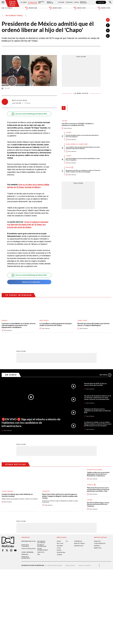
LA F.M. (59, 548)
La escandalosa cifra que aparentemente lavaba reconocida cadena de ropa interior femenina (83, 148)
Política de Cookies (70, 565)
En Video (11, 375)
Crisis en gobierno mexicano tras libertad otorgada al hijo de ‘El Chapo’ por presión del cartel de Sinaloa (28, 225)
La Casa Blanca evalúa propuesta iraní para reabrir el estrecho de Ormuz (56, 324)
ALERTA (59, 550)
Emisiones (7, 8)
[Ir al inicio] (12, 3)
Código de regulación (28, 549)
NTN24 (59, 541)
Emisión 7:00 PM (80, 8)
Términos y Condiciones (84, 565)
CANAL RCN (101, 2)
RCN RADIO (60, 546)
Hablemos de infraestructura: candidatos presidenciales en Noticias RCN (97, 411)
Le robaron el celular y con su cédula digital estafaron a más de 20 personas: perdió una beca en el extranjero (98, 424)
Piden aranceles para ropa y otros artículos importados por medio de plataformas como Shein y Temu (98, 489)
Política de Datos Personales (55, 565)
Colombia (23, 2)
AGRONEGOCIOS (79, 546)
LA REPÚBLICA (78, 541)
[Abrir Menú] (3, 2)
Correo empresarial (28, 552)
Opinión (76, 2)
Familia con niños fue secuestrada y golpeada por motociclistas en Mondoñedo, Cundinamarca (98, 474)
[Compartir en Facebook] (108, 25)
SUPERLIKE (97, 546)
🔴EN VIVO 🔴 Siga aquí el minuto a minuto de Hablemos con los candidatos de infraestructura (31, 422)
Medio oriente (44, 321)
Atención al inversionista (26, 557)
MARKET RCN (98, 548)
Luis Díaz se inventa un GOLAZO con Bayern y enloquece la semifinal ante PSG (78, 124)
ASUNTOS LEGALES (79, 543)
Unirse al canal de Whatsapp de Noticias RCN (29, 114)
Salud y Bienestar (50, 2)
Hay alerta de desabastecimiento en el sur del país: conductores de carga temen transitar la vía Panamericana (97, 397)
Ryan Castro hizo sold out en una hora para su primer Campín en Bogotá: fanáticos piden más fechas (60, 496)
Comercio (90, 485)
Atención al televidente (25, 546)
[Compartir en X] (108, 31)
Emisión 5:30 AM (31, 8)
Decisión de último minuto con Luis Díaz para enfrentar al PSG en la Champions (82, 136)
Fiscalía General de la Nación (75, 144)
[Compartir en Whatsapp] (108, 36)
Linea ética (41, 552)
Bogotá (68, 167)
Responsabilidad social (29, 541)
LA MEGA (59, 555)
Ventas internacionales (42, 549)
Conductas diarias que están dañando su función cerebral (17, 495)
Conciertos (46, 491)
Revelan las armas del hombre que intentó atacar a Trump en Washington (93, 324)
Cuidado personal (8, 491)
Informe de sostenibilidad (42, 546)
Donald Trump (82, 321)
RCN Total (60, 543)
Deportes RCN (41, 2)
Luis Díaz (64, 121)
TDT (67, 541)
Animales (5, 321)
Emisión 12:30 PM (55, 8)
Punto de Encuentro (83, 2)
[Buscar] (110, 2)
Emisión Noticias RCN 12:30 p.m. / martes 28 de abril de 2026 (96, 384)
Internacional (32, 2)
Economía (61, 2)
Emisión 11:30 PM (104, 8)
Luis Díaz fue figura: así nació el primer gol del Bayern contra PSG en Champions (83, 159)
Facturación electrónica (41, 542)
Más (105, 375)
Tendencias (69, 2)
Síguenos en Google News (29, 282)
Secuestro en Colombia (94, 470)
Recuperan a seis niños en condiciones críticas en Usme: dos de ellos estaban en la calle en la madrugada (83, 171)
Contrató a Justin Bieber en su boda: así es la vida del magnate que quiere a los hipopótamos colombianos (19, 325)
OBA (38, 554)
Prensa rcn (25, 554)
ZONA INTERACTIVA (100, 543)
